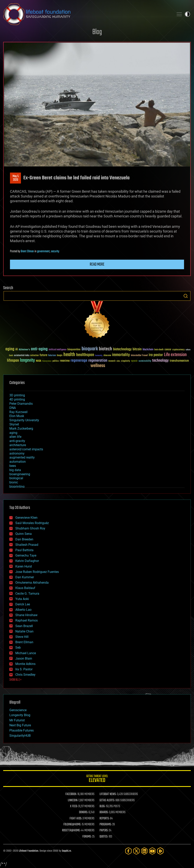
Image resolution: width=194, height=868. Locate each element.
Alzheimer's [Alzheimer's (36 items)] (24, 350)
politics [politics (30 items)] (56, 361)
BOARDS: (104, 812)
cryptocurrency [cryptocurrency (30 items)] (178, 350)
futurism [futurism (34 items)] (52, 356)
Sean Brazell (24, 626)
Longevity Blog (20, 715)
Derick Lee (23, 604)
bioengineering (20, 474)
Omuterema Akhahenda (32, 583)
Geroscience (18, 710)
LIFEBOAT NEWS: (108, 794)
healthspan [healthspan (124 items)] (85, 355)
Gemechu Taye (26, 555)
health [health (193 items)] (69, 355)
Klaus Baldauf (25, 588)
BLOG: (102, 806)
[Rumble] (160, 851)
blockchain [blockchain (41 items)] (148, 350)
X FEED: (74, 806)
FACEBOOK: (71, 794)
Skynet (14, 424)
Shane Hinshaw (26, 615)
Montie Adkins (25, 664)
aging (13, 433)
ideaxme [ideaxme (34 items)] (107, 356)
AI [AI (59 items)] (17, 350)
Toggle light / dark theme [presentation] (187, 14)
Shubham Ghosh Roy (30, 528)
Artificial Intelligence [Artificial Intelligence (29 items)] (58, 350)
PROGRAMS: (106, 825)
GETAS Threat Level (97, 779)
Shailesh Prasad (27, 545)
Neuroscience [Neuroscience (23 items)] (47, 361)
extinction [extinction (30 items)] (34, 356)
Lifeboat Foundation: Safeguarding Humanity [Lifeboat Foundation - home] (87, 14)
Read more (97, 264)
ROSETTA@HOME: (71, 831)
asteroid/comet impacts (26, 449)
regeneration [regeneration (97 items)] (98, 361)
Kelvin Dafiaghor (27, 561)
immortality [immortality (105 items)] (121, 355)
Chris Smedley (25, 675)
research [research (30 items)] (112, 361)
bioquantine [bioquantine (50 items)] (74, 349)
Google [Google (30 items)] (60, 356)
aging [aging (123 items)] (10, 349)
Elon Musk (17, 416)
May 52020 (16, 178)
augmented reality (22, 457)
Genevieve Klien (26, 518)
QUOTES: (104, 837)
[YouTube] (152, 851)
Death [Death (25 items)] (11, 356)
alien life (15, 437)
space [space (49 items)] (134, 361)
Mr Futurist (17, 720)
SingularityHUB (20, 736)
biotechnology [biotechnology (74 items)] (122, 349)
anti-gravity (17, 441)
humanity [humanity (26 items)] (99, 356)
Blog (97, 32)
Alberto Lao (23, 610)
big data (15, 470)
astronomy (17, 453)
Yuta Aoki (22, 599)
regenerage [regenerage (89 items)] (79, 361)
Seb (18, 648)
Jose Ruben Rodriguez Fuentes (37, 572)
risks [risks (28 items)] (118, 361)
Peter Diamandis (21, 404)
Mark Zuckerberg (21, 429)
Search (186, 296)
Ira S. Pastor (24, 669)
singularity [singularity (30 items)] (126, 361)
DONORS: (83, 812)
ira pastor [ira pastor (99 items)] (156, 355)
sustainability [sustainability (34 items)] (145, 361)
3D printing (17, 395)
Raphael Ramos (27, 620)
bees (13, 466)
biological (16, 478)
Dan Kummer (25, 577)
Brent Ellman (27, 251)
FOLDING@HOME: (72, 825)
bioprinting (17, 487)
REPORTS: (104, 819)
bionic (14, 482)
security (55, 251)
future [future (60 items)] (43, 355)
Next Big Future (20, 725)
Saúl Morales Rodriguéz (32, 523)
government (43, 251)
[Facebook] (128, 851)
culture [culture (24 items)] (188, 350)
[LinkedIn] (144, 851)
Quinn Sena (24, 534)
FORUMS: (87, 837)
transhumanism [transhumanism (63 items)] (179, 361)
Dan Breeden (24, 539)
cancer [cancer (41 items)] (168, 350)
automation (18, 462)
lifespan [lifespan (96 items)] (13, 361)
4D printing (17, 399)
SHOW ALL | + (15, 680)
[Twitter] (136, 851)
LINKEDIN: (73, 800)
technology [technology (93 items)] (160, 361)
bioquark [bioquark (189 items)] (90, 349)
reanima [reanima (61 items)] (65, 361)
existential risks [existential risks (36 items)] (22, 356)
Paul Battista (24, 550)
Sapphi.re (66, 851)
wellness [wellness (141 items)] (98, 366)
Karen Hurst (24, 566)
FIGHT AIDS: (76, 819)
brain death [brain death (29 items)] (159, 350)
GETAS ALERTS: (107, 800)
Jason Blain (24, 658)
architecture (18, 445)
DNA (13, 408)
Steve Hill (22, 637)
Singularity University (24, 420)
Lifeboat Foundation (29, 851)
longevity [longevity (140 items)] (27, 360)
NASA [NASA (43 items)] (39, 361)
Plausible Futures (22, 730)
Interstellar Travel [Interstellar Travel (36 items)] (139, 356)
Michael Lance (26, 653)
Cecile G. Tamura (27, 594)
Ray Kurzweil (18, 412)
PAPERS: (104, 831)
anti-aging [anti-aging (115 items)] (39, 349)
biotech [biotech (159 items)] (105, 349)
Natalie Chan (24, 631)
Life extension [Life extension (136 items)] (175, 355)
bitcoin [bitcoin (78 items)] (137, 349)
